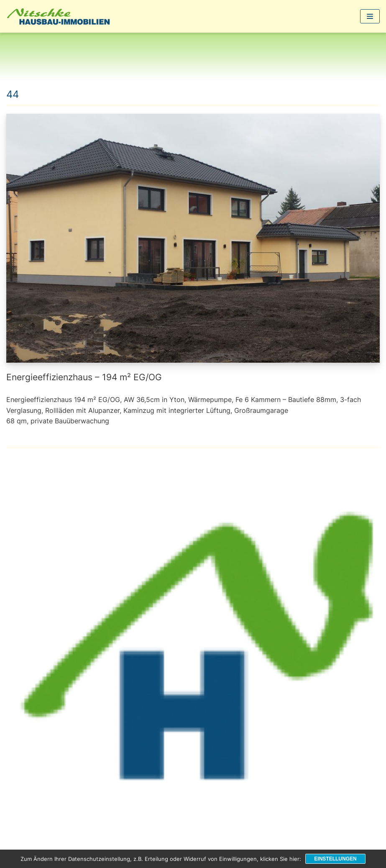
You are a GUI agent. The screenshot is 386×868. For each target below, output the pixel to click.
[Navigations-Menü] (370, 16)
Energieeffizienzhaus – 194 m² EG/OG (84, 377)
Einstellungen (335, 859)
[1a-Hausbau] (61, 16)
